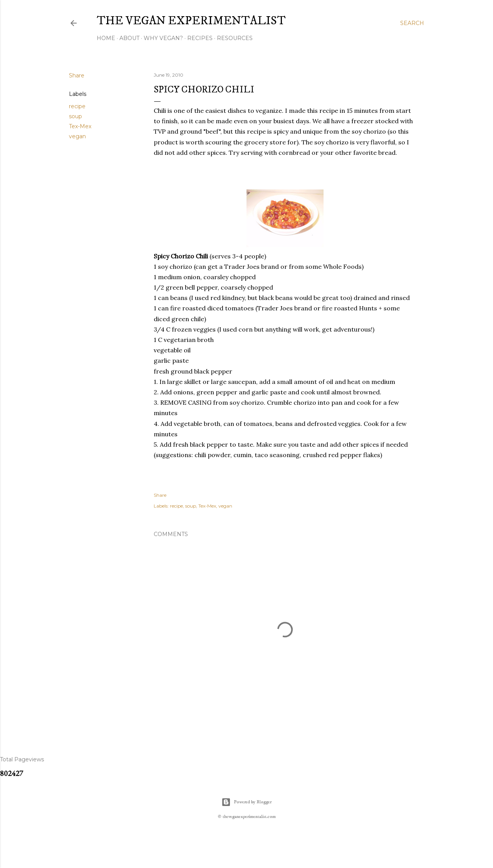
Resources (235, 38)
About (129, 38)
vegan (77, 136)
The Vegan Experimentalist (191, 21)
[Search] (412, 23)
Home (106, 38)
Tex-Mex (80, 126)
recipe (77, 106)
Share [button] (77, 75)
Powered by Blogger (246, 802)
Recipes (200, 38)
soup (75, 116)
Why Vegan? (163, 38)
